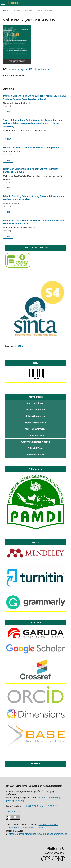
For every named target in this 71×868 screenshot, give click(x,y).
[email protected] (50, 797)
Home (6, 10)
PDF (9, 112)
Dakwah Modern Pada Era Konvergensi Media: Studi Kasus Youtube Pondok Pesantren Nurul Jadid (35, 97)
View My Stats (13, 811)
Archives (17, 10)
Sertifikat (19, 346)
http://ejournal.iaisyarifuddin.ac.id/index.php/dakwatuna (38, 834)
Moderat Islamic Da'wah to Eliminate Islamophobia (31, 148)
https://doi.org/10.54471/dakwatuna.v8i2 (29, 69)
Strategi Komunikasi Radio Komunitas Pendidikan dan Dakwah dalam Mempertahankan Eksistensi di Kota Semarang (33, 123)
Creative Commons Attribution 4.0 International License (32, 826)
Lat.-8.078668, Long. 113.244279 (41, 806)
